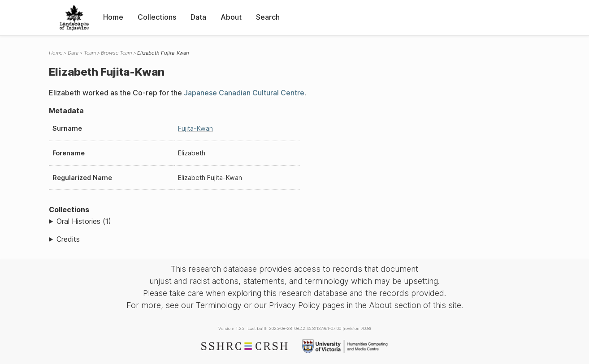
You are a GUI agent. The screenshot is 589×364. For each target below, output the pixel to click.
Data (198, 17)
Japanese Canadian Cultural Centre (244, 93)
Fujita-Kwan (195, 128)
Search (268, 17)
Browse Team (116, 53)
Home (113, 17)
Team (90, 53)
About (231, 17)
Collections (157, 17)
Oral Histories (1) (84, 221)
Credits (68, 239)
